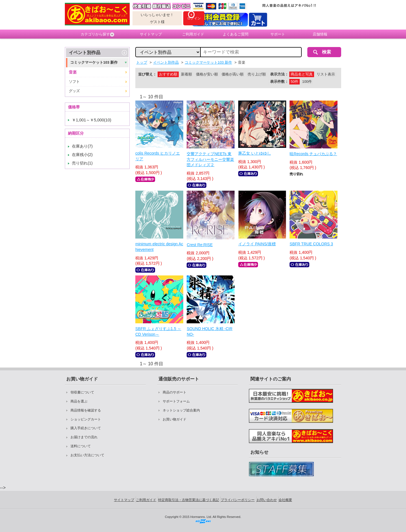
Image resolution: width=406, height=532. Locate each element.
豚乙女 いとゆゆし (255, 153)
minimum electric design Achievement (159, 247)
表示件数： (279, 82)
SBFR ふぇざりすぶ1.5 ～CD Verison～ (158, 331)
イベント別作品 (85, 53)
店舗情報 (320, 34)
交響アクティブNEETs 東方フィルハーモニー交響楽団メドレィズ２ (210, 159)
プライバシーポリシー (238, 500)
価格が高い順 (233, 74)
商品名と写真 (302, 74)
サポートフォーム (176, 401)
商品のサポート (175, 392)
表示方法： (279, 74)
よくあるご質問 (236, 34)
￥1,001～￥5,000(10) (92, 120)
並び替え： (147, 74)
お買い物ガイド (175, 419)
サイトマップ (151, 34)
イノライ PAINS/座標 (257, 244)
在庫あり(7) (82, 146)
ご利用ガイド (193, 34)
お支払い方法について (87, 455)
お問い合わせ (267, 500)
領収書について (82, 392)
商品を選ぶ (79, 401)
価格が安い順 (207, 74)
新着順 (187, 74)
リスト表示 (326, 74)
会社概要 (285, 500)
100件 (307, 82)
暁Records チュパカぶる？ (313, 154)
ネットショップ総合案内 (181, 410)
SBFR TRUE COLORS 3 (311, 244)
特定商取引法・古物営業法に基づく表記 (189, 500)
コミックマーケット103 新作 (94, 62)
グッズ (74, 91)
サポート (278, 34)
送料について (81, 446)
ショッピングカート (86, 419)
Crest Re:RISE (200, 245)
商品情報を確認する (86, 410)
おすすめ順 (168, 74)
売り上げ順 (257, 74)
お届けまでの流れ (84, 437)
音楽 (73, 72)
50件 (294, 82)
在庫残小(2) (82, 155)
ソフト (74, 82)
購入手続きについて (86, 428)
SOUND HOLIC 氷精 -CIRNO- (209, 331)
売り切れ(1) (82, 163)
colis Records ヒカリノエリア (158, 156)
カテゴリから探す (97, 34)
